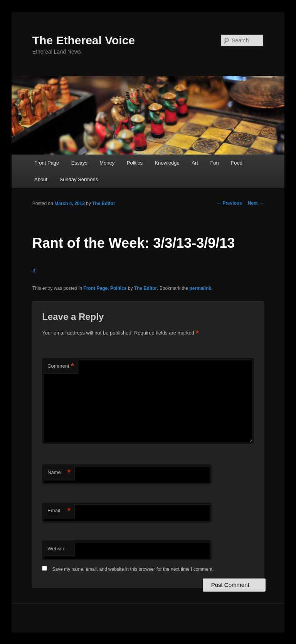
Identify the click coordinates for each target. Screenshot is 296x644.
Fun (214, 163)
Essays (79, 163)
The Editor (103, 203)
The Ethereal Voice (84, 40)
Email (59, 511)
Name (59, 473)
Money (107, 163)
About (41, 179)
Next (256, 203)
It (34, 270)
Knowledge (167, 163)
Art (195, 163)
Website (56, 549)
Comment (61, 366)
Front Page (47, 163)
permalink (200, 288)
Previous (229, 203)
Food (237, 163)
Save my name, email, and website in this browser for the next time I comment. (133, 569)
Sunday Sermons (79, 179)
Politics (135, 163)
